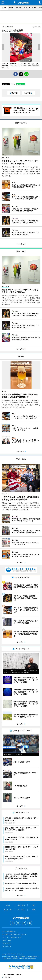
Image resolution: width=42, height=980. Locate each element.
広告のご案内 (7, 943)
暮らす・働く (33, 8)
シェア (13, 84)
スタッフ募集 (7, 946)
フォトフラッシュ (7, 27)
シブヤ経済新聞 (21, 3)
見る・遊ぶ (19, 8)
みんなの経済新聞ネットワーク (21, 967)
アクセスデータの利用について (12, 937)
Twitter (18, 923)
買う (26, 8)
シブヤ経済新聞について (10, 931)
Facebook (12, 923)
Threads (30, 923)
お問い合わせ (7, 940)
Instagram (24, 923)
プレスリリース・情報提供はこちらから (15, 934)
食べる (11, 8)
